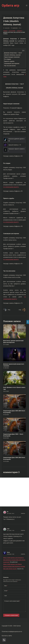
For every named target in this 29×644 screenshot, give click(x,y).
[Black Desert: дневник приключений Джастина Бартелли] (14, 331)
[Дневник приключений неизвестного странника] (14, 355)
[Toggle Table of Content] (23, 51)
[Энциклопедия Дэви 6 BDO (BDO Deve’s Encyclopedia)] (14, 401)
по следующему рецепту (11, 222)
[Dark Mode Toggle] (4, 640)
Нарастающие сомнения (12, 57)
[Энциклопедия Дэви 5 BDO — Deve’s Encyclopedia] (14, 425)
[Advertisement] (14, 492)
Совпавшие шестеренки (12, 63)
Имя (6, 586)
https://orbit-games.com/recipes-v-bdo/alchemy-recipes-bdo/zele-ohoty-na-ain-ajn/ (14, 560)
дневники (15, 28)
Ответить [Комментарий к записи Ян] (23, 514)
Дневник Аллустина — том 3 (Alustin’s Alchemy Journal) (13, 54)
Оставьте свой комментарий (12, 601)
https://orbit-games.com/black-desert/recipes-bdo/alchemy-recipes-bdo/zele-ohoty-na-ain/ (14, 566)
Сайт (6, 596)
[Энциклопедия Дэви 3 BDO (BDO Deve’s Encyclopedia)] (14, 448)
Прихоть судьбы (9, 61)
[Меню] (27, 5)
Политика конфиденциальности (12, 631)
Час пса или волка (10, 66)
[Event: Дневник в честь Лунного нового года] (14, 378)
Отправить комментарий (11, 615)
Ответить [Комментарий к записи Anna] (23, 554)
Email (6, 591)
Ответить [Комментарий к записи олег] (23, 531)
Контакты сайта (7, 636)
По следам (7, 59)
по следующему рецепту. (11, 187)
